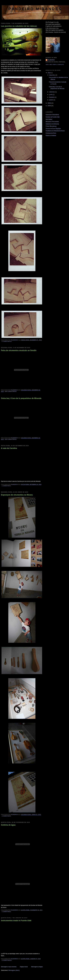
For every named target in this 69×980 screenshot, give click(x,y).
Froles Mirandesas (51, 126)
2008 (49, 106)
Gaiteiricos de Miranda (52, 124)
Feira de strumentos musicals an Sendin (19, 350)
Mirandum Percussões (52, 122)
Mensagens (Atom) (14, 970)
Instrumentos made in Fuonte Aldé (16, 921)
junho (51, 95)
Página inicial (24, 967)
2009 (49, 103)
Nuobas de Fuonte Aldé (53, 117)
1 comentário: (7, 486)
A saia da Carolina (9, 448)
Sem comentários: (11, 391)
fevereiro (52, 97)
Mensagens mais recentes (9, 967)
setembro (52, 92)
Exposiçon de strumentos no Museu (17, 495)
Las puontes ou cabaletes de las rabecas (19, 26)
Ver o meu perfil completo (55, 65)
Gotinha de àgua (8, 825)
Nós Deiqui (49, 119)
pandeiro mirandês (35, 9)
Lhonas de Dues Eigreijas (53, 129)
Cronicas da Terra (51, 133)
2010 (49, 73)
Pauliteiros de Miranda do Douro (55, 131)
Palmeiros (51, 60)
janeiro (51, 100)
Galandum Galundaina (52, 115)
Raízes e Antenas (51, 135)
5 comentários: (7, 341)
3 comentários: (7, 960)
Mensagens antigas (37, 967)
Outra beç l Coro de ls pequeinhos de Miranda (21, 398)
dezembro (52, 75)
